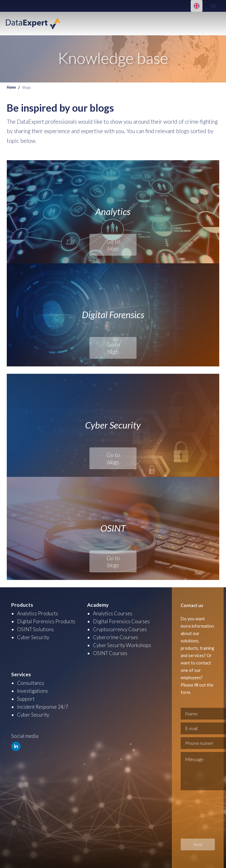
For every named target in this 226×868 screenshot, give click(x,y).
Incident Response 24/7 (43, 707)
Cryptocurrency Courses (120, 629)
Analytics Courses (113, 613)
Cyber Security (33, 637)
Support (26, 699)
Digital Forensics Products (46, 621)
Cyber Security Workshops (122, 645)
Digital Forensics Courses (121, 621)
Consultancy (31, 683)
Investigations (33, 691)
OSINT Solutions (35, 629)
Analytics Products (38, 613)
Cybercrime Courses (116, 637)
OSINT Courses (110, 653)
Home (11, 87)
